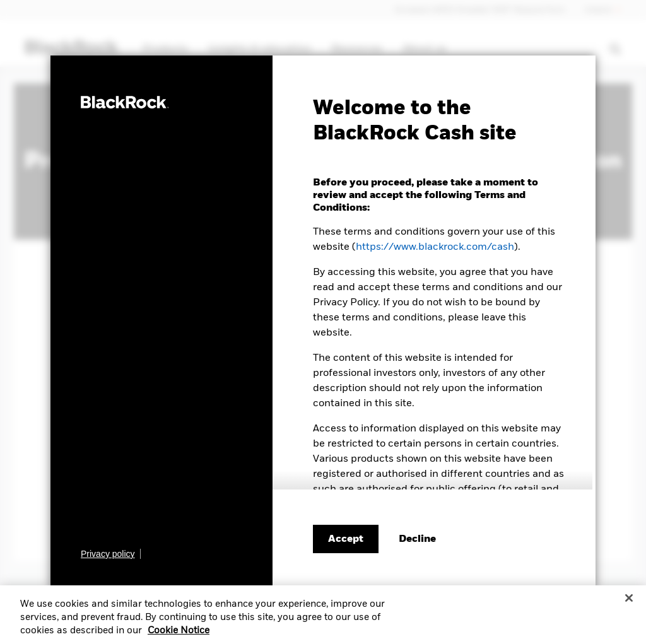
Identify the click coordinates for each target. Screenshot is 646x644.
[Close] (629, 603)
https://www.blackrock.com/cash (435, 247)
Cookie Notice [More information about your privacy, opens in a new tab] (179, 636)
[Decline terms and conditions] (417, 539)
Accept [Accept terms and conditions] (346, 539)
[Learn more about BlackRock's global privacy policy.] (111, 554)
